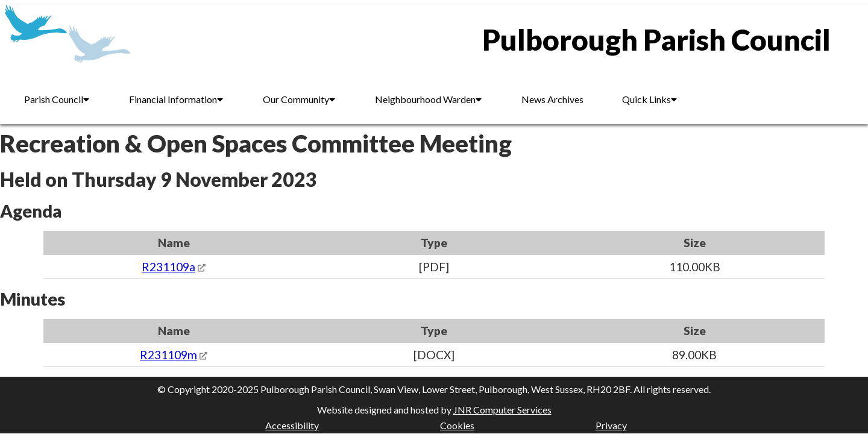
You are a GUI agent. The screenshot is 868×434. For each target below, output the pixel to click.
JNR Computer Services (502, 410)
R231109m (168, 355)
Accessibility (292, 425)
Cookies (457, 425)
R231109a (168, 267)
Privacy (611, 425)
